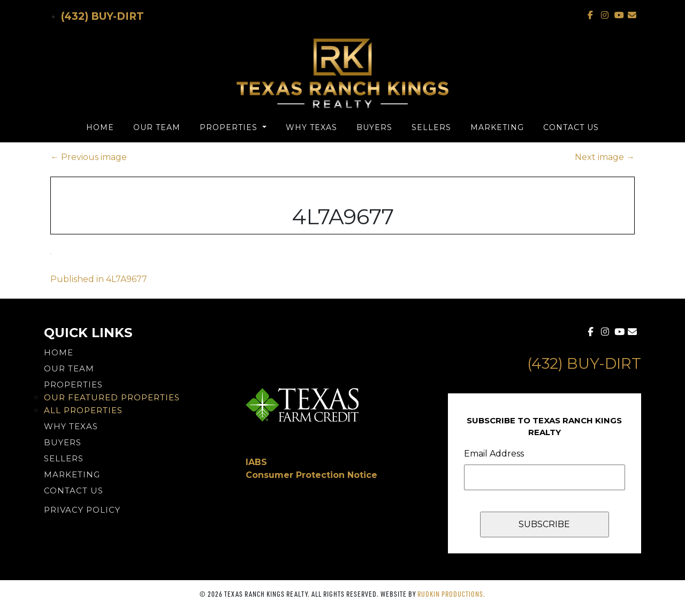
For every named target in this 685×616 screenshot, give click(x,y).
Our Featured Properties (112, 397)
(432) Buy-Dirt (102, 16)
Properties (230, 127)
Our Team (157, 127)
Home (100, 127)
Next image (605, 157)
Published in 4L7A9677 (99, 279)
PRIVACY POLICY (82, 510)
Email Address (494, 454)
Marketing (497, 127)
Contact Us (571, 127)
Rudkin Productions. (451, 594)
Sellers (431, 127)
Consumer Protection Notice (311, 475)
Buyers (374, 127)
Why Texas (311, 127)
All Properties (83, 410)
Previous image (89, 157)
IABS (256, 462)
